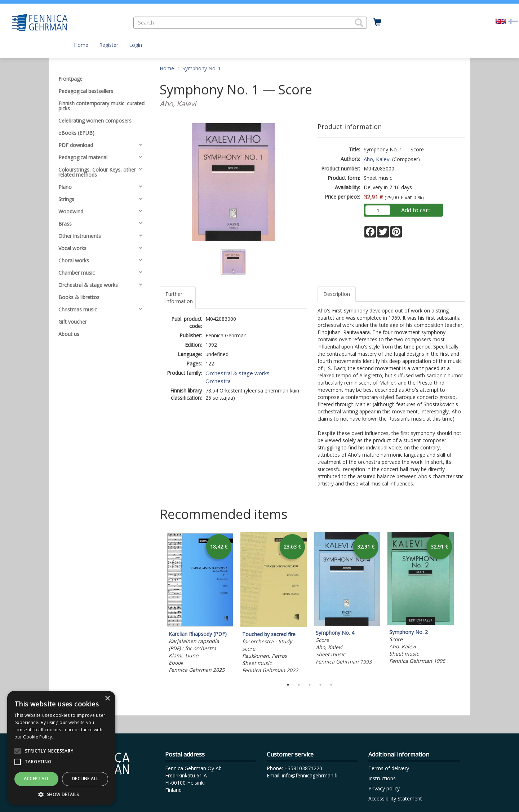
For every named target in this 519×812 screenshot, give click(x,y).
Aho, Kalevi (377, 159)
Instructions (382, 778)
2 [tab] (299, 685)
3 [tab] (310, 685)
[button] (359, 23)
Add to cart (416, 210)
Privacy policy (384, 788)
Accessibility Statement (395, 798)
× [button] (107, 699)
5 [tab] (331, 685)
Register (109, 45)
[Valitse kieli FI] (513, 21)
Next (461, 604)
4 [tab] (320, 685)
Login (136, 45)
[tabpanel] (200, 604)
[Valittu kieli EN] (501, 21)
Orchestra (218, 381)
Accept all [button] (37, 779)
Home (81, 45)
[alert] (61, 748)
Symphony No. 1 (202, 68)
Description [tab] (337, 294)
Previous (158, 604)
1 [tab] (288, 685)
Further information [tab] (179, 298)
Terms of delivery (389, 768)
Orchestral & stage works (238, 373)
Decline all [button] (85, 779)
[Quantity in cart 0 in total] (377, 22)
